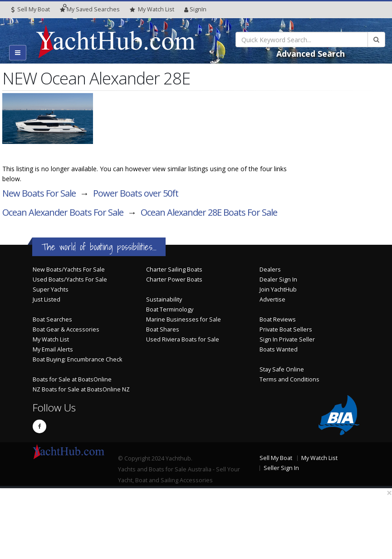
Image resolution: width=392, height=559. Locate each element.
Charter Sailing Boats (174, 270)
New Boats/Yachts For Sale (69, 270)
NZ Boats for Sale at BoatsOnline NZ (81, 389)
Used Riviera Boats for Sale (183, 339)
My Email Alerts (53, 349)
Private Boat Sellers (286, 329)
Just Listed (47, 299)
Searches (90, 9)
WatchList (152, 10)
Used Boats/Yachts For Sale (70, 279)
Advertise (272, 299)
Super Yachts (51, 289)
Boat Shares (163, 329)
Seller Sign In (281, 468)
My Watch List (51, 339)
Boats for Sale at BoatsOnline (72, 379)
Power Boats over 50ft (136, 193)
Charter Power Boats (174, 279)
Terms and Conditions (289, 379)
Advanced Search (311, 54)
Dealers (270, 270)
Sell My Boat (31, 9)
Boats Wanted (279, 349)
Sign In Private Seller (287, 339)
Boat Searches (52, 319)
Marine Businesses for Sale (184, 319)
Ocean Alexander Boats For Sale (63, 212)
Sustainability (164, 299)
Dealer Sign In (278, 279)
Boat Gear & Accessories (66, 329)
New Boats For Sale (39, 193)
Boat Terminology (170, 309)
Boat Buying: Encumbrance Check (77, 359)
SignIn (195, 9)
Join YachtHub (278, 289)
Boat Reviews (278, 319)
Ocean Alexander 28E (209, 212)
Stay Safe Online (282, 369)
